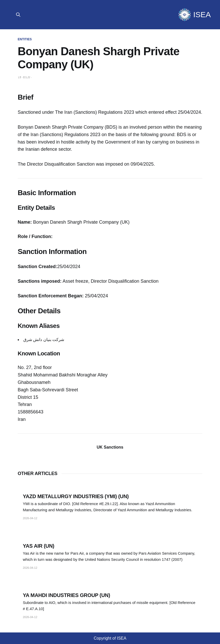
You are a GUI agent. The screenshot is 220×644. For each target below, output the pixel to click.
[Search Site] (18, 15)
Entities (25, 39)
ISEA (202, 15)
